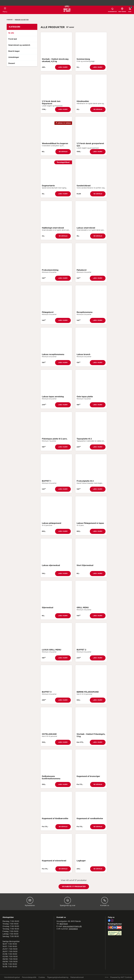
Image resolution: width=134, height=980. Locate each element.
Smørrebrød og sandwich (19, 45)
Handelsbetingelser (12, 977)
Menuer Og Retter (22, 20)
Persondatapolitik (29, 977)
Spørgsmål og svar (68, 902)
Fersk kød (13, 39)
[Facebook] (109, 920)
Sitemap (107, 977)
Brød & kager (14, 51)
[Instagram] (112, 920)
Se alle (11, 33)
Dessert (12, 63)
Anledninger (14, 57)
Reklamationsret (77, 977)
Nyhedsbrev (30, 902)
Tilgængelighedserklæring (58, 977)
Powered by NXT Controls (121, 977)
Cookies (42, 977)
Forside (10, 20)
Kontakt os (105, 902)
